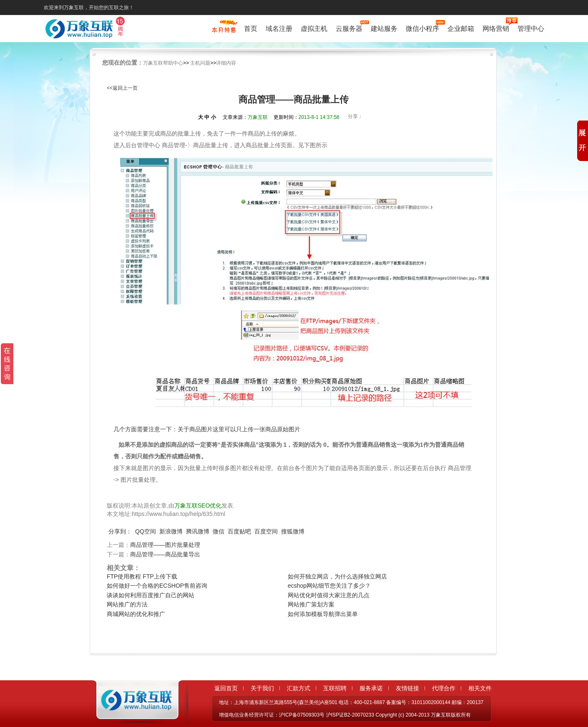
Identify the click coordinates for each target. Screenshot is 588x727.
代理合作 (444, 688)
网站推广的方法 (127, 604)
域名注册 (279, 29)
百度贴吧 (239, 531)
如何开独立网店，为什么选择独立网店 (337, 576)
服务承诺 (371, 688)
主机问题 (200, 63)
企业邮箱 (461, 29)
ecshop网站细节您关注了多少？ (329, 586)
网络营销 (496, 28)
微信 (219, 531)
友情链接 (407, 688)
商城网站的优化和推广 (136, 614)
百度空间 (266, 531)
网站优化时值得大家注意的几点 (329, 595)
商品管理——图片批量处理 (165, 545)
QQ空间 (146, 531)
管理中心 (531, 29)
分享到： (120, 531)
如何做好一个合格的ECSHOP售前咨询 (157, 586)
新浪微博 (171, 531)
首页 (251, 29)
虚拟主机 (314, 29)
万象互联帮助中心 (163, 63)
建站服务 (384, 29)
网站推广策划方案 (311, 604)
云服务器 (349, 28)
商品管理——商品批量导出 (165, 554)
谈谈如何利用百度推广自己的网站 (151, 595)
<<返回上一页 (122, 88)
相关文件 (480, 688)
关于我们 (262, 688)
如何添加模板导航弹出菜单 (323, 614)
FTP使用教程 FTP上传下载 (142, 576)
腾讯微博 (198, 531)
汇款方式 (299, 688)
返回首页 (226, 688)
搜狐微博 (293, 531)
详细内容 (226, 63)
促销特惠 (224, 30)
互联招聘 (335, 688)
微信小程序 (422, 28)
